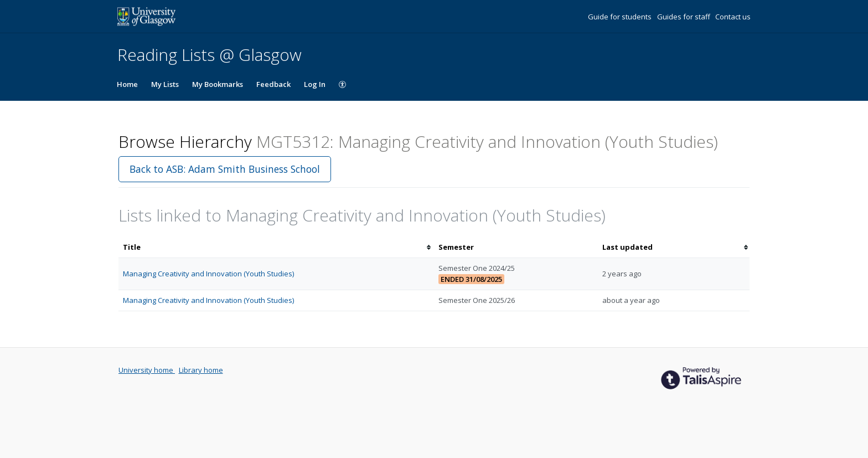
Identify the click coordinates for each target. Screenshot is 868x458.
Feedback (273, 84)
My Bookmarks (218, 84)
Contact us (733, 17)
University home (147, 370)
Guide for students (621, 17)
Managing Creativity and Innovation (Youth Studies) (208, 274)
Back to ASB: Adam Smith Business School (225, 169)
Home (127, 84)
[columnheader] (276, 247)
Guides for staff (684, 17)
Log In (315, 84)
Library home (201, 370)
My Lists (165, 84)
